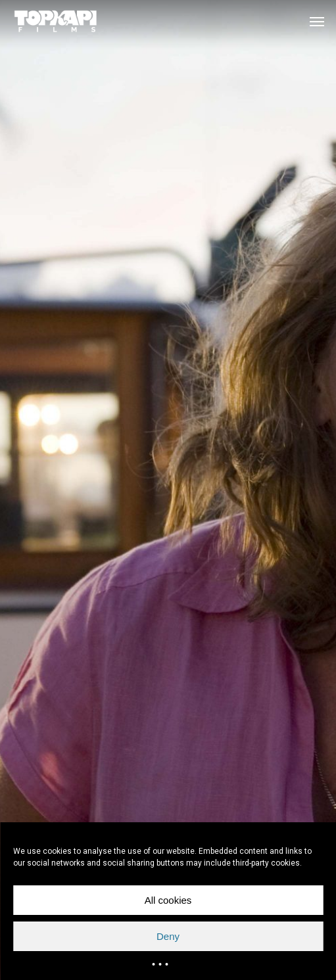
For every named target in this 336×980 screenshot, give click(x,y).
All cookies (168, 900)
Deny (168, 936)
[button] (317, 21)
